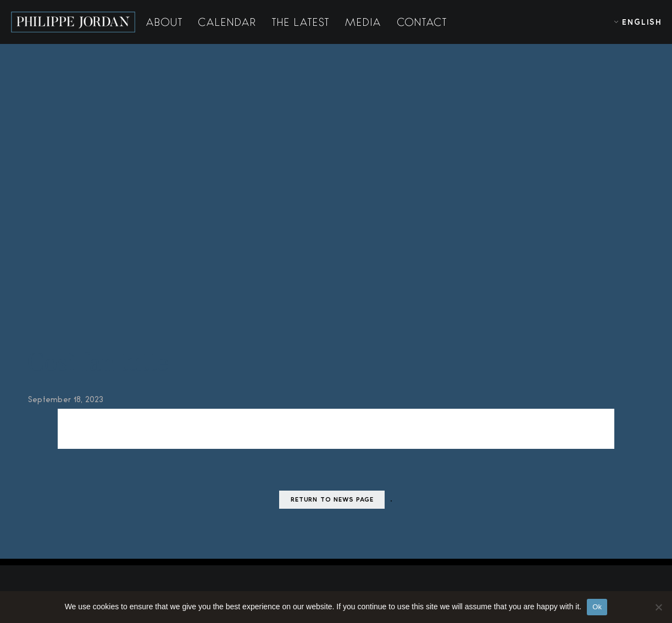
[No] (658, 607)
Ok (597, 607)
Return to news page (332, 500)
